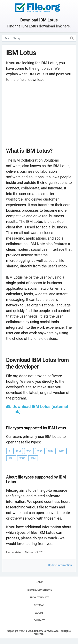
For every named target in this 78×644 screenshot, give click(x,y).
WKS (62, 451)
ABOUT (39, 613)
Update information (60, 565)
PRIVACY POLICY (39, 598)
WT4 (33, 458)
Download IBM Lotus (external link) (40, 409)
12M (18, 451)
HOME (39, 582)
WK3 (40, 451)
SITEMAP (39, 605)
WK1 (29, 451)
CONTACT (39, 620)
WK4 (51, 451)
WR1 (11, 458)
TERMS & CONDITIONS (39, 590)
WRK (22, 458)
